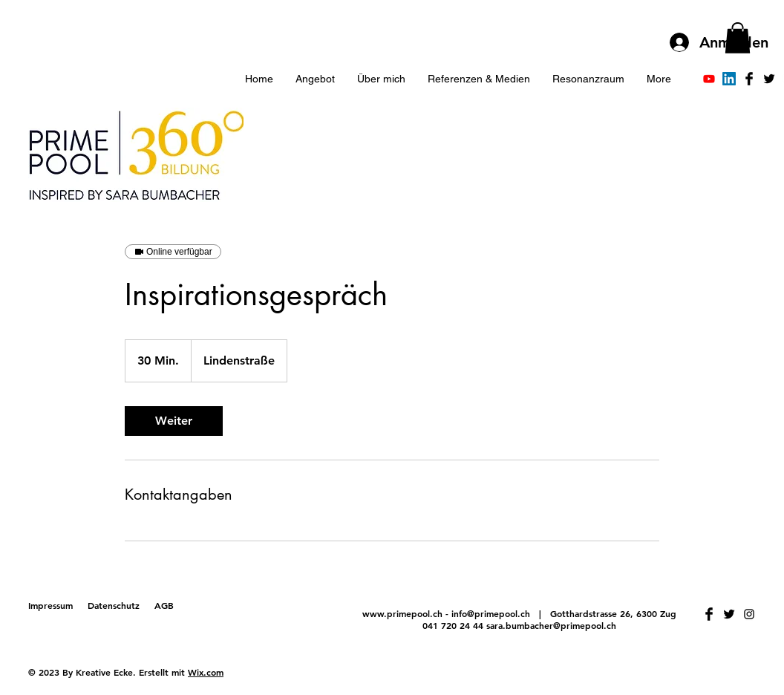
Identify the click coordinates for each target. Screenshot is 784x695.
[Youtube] (709, 79)
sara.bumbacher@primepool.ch (551, 625)
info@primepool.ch (491, 613)
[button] (738, 38)
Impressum (50, 605)
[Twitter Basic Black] (769, 79)
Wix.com (206, 672)
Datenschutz (114, 605)
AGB (164, 605)
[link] (174, 421)
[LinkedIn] (729, 79)
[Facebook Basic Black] (749, 79)
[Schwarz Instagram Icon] (749, 614)
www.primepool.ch (402, 613)
